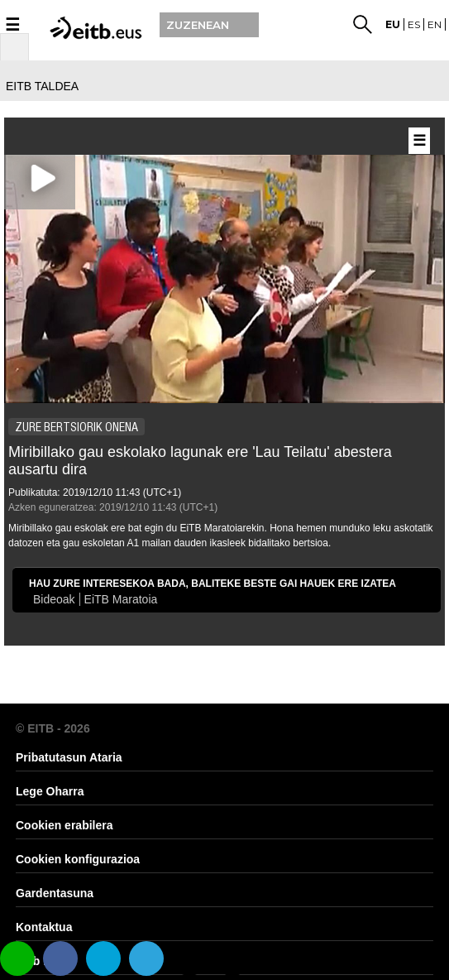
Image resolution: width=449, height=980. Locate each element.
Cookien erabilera (64, 825)
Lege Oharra (50, 791)
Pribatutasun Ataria (69, 757)
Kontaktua (44, 927)
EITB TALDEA (42, 86)
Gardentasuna (55, 893)
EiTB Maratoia (121, 599)
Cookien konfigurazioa (78, 859)
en (435, 24)
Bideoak (54, 599)
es (414, 24)
